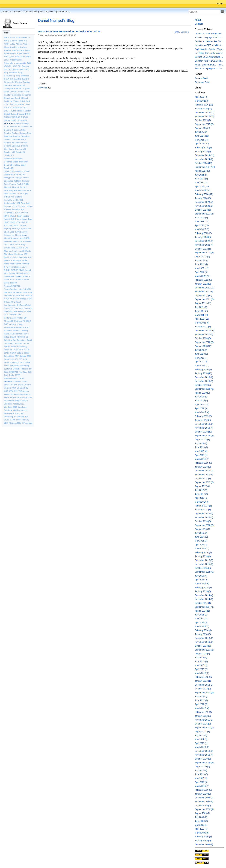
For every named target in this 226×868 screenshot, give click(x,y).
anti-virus (22, 47)
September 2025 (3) (204, 124)
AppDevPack (18, 50)
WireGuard (9, 413)
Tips (25, 372)
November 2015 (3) (204, 564)
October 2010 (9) (203, 759)
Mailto (28, 251)
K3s (6, 225)
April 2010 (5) (201, 782)
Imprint (220, 4)
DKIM (28, 114)
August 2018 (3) (202, 440)
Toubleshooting (11, 378)
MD (26, 254)
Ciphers (27, 88)
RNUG (13, 337)
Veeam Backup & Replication (17, 394)
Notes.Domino (11, 289)
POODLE (27, 321)
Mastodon (19, 254)
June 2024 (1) (201, 179)
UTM (11, 391)
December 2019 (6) (204, 377)
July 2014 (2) (201, 615)
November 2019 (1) (204, 381)
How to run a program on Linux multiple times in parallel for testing (209, 69)
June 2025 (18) (202, 136)
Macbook (13, 251)
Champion (9, 88)
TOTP (17, 375)
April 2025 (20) (202, 144)
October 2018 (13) (203, 432)
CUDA (22, 101)
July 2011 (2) (201, 735)
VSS (30, 397)
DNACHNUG (10, 117)
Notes (19, 276)
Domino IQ (9, 143)
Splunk (23, 356)
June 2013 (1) (201, 661)
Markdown (9, 254)
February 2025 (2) (203, 148)
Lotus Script (21, 245)
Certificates (17, 82)
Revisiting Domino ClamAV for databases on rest (209, 53)
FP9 (6, 194)
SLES (27, 350)
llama (15, 241)
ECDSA (22, 174)
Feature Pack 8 (16, 184)
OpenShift (18, 308)
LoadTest (27, 241)
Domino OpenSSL (12, 146)
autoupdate (21, 63)
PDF (20, 315)
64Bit (6, 38)
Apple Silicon (23, 53)
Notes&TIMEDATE (12, 286)
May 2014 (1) (201, 619)
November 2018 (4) (204, 428)
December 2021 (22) (204, 288)
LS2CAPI (20, 248)
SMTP (7, 353)
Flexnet (16, 187)
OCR (12, 299)
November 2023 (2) (204, 206)
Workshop (19, 413)
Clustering (16, 95)
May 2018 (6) (201, 451)
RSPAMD (21, 337)
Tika (6, 372)
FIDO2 (27, 184)
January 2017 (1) (203, 510)
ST (20, 359)
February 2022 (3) (203, 280)
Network (26, 264)
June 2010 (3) (201, 774)
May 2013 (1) (201, 665)
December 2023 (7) (204, 202)
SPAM (27, 353)
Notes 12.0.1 (10, 280)
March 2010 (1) (202, 786)
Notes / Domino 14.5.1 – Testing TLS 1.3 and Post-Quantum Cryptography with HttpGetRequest (209, 65)
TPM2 (22, 378)
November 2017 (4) (204, 475)
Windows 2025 (11, 407)
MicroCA (8, 260)
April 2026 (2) (201, 97)
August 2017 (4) (202, 486)
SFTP (13, 350)
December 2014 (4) (204, 595)
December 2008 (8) (204, 844)
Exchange (9, 181)
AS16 (12, 57)
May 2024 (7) (201, 183)
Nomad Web (10, 276)
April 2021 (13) (202, 319)
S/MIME (16, 369)
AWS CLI (17, 66)
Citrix (7, 92)
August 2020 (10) (203, 346)
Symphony (24, 366)
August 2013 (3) (202, 654)
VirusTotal (15, 397)
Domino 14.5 (27, 127)
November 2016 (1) (204, 517)
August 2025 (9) (202, 128)
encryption (9, 178)
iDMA (7, 216)
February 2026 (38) (204, 105)
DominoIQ (9, 168)
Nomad (12, 273)
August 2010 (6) (202, 767)
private (20, 324)
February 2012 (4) (203, 712)
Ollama (7, 302)
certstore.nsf (19, 85)
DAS (25, 108)
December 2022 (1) (204, 241)
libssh (18, 235)
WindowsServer (20, 410)
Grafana (19, 197)
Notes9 (13, 283)
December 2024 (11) (204, 155)
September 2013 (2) (204, 650)
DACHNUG (19, 104)
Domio (26, 171)
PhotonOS (9, 321)
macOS (21, 251)
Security (18, 343)
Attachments (16, 60)
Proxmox (20, 327)
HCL (17, 200)
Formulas (18, 190)
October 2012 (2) (203, 689)
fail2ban (18, 181)
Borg (20, 73)
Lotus (12, 245)
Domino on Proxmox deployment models (209, 34)
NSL (23, 296)
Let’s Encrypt (21, 232)
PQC (6, 324)
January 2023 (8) (203, 237)
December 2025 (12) (204, 113)
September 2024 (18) (205, 167)
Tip (21, 372)
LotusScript (9, 248)
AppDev (8, 50)
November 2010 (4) (204, 755)
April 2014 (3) (201, 623)
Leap (12, 232)
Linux (24, 235)
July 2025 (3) (201, 132)
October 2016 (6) (203, 521)
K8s (24, 225)
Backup (8, 69)
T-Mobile (24, 369)
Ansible (14, 47)
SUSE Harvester (11, 366)
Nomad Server (23, 273)
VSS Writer (9, 401)
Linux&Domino (11, 238)
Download (9, 174)
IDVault (13, 216)
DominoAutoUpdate (13, 159)
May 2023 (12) (202, 222)
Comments (43, 88)
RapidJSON (9, 334)
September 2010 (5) (204, 763)
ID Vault (24, 213)
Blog (27, 69)
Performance (10, 318)
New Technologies (12, 267)
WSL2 (7, 420)
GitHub (7, 197)
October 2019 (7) (203, 385)
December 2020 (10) (204, 331)
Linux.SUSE (24, 238)
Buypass (25, 76)
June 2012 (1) (201, 700)
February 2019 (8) (203, 416)
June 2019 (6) (201, 401)
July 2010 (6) (201, 770)
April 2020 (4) (201, 362)
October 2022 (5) (203, 249)
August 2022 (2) (202, 257)
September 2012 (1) (204, 693)
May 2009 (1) (201, 825)
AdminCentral (17, 41)
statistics (15, 362)
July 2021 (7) (201, 307)
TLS (30, 372)
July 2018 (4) (201, 443)
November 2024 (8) (204, 159)
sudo (22, 362)
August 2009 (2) (202, 813)
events (26, 178)
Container (26, 95)
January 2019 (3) (203, 420)
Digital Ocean (10, 114)
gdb (26, 194)
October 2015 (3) (203, 568)
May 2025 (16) (202, 140)
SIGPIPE (20, 350)
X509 (12, 420)
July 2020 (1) (201, 350)
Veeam (26, 391)
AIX (25, 41)
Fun (22, 194)
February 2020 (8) (203, 369)
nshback (8, 292)
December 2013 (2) (204, 638)
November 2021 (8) (204, 292)
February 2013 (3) (203, 677)
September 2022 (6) (204, 253)
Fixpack (8, 187)
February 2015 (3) (203, 588)
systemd (8, 369)
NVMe (7, 299)
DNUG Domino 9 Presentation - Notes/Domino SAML (70, 32)
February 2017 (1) (203, 506)
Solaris (20, 353)
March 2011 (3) (202, 747)
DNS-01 (24, 117)
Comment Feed (202, 82)
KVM (14, 229)
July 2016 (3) (201, 533)
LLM (20, 241)
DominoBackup (11, 162)
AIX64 (7, 44)
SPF (17, 356)
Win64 (25, 401)
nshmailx (8, 296)
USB (6, 391)
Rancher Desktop (21, 331)
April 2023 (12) (202, 225)
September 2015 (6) (204, 572)
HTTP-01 (22, 206)
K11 (28, 222)
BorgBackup (10, 76)
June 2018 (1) (201, 447)
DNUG (7, 120)
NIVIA (21, 270)
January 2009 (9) (203, 841)
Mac (6, 251)
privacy (13, 324)
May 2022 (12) (202, 268)
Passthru (13, 315)
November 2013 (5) (204, 642)
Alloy (13, 44)
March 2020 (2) (202, 366)
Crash (18, 98)
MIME (25, 260)
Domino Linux (21, 143)
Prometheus (10, 327)
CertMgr (26, 82)
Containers (9, 98)
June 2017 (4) (201, 494)
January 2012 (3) (203, 716)
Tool (6, 375)
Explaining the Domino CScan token (209, 49)
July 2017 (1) (201, 490)
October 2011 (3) (203, 724)
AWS (29, 63)
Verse (7, 397)
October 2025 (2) (203, 120)
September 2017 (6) (204, 482)
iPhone (18, 219)
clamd (21, 92)
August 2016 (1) (202, 529)
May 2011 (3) (201, 739)
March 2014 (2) (202, 626)
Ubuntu (27, 385)
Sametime (22, 340)
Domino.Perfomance (13, 171)
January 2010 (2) (203, 794)
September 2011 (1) (204, 728)
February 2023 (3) (203, 233)
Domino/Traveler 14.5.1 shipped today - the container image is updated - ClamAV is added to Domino (209, 61)
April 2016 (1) (201, 545)
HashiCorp (9, 200)
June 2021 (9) (201, 311)
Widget (18, 401)
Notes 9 (20, 280)
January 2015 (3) (203, 591)
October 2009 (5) (203, 806)
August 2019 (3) (202, 393)
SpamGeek (9, 356)
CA (12, 79)
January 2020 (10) (203, 373)
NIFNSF (15, 270)
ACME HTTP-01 (23, 38)
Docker (24, 120)
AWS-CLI (8, 66)
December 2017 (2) (204, 471)
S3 (27, 337)
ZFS (6, 423)
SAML (30, 340)
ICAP (18, 213)
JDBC (7, 222)
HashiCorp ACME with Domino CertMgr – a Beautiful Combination (209, 45)
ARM (6, 57)
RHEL (7, 337)
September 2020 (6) (204, 342)
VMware (24, 397)
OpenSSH (28, 308)
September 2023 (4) (204, 214)
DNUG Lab (15, 120)
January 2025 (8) (203, 151)
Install (7, 219)
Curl (28, 101)
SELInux (27, 343)
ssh (12, 359)
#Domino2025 (15, 423)
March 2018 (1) (202, 459)
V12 (20, 391)
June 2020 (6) (201, 354)
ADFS (7, 41)
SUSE (28, 362)
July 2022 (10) (201, 260)
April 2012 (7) (201, 704)
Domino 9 (8, 130)
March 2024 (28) (203, 190)
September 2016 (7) (204, 525)
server (7, 346)
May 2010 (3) (201, 778)
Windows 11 (19, 404)
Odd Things (21, 299)
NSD (29, 289)
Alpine (19, 44)
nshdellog (28, 292)
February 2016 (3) (203, 552)
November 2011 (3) (204, 720)
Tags (6, 33)
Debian (28, 111)
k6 (21, 225)
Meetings (23, 257)
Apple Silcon (10, 53)
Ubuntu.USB (23, 388)
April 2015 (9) (201, 580)
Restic (26, 334)
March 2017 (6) (202, 502)
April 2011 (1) (201, 743)
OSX (29, 311)
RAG (27, 327)
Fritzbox (12, 194)
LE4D (7, 232)
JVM (18, 222)
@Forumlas (27, 423)
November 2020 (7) (204, 334)
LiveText (8, 241)
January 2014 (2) (203, 634)
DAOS (27, 104)
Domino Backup (11, 133)
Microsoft (17, 260)
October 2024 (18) (203, 163)
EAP (16, 174)
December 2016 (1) (204, 514)
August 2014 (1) (202, 611)
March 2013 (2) (202, 673)
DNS (18, 117)
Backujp (26, 66)
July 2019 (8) (201, 397)
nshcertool (18, 292)
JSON (13, 222)
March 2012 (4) (202, 708)
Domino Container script (15, 139)
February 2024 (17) (204, 194)
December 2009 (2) (204, 798)
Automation (9, 63)
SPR (29, 356)
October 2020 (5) (203, 338)
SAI (14, 340)
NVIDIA (29, 296)
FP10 (29, 190)
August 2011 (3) (202, 732)
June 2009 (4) (201, 821)
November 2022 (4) (204, 245)
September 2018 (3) (204, 436)
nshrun (17, 296)
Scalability (9, 343)
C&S (11, 104)
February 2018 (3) (203, 463)
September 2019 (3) (204, 389)
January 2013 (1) (203, 681)
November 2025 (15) (204, 116)
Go (13, 197)
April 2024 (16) (202, 187)
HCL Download (23, 203)
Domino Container (22, 136)
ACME (13, 38)
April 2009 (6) (201, 829)
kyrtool (24, 229)
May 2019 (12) (202, 405)
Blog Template (11, 73)
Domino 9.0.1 (20, 130)
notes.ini (22, 289)
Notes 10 (27, 276)
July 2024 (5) (201, 175)
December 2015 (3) (204, 560)
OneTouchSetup (24, 305)
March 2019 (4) (202, 412)
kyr (18, 229)
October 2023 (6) (203, 210)
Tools (11, 375)
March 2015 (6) (202, 584)
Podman (18, 321)
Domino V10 (21, 149)
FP (25, 190)
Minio (7, 264)
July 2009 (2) (201, 817)
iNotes (26, 216)
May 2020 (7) (201, 358)
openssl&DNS (20, 311)
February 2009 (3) (203, 837)
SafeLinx (8, 340)
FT (18, 194)
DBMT (7, 111)
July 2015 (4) (201, 576)
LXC (26, 248)
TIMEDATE (14, 372)
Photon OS (22, 318)
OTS (6, 315)
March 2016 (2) (202, 549)
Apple (28, 50)
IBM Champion (13, 210)
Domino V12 (10, 152)
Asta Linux (20, 57)
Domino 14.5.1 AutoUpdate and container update (209, 57)
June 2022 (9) (201, 264)
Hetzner (8, 206)
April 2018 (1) (201, 455)
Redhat (19, 334)
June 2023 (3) (201, 218)
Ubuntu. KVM (10, 388)
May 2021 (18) (202, 315)
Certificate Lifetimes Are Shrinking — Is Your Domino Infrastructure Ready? (209, 41)
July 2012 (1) (201, 697)
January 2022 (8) (203, 284)
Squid (7, 359)
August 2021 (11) (203, 303)
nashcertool (15, 264)
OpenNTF (8, 308)
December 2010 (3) (204, 751)
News (24, 267)
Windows (8, 404)
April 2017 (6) (201, 498)
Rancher (8, 331)
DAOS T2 (8, 108)
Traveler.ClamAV (20, 382)
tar (30, 369)
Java (30, 219)
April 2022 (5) (201, 272)
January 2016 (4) (203, 556)
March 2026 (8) (202, 101)
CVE (6, 104)
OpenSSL (8, 311)
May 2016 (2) (201, 541)
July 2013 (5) (201, 658)
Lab (30, 229)
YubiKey (25, 420)
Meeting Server (11, 257)
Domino (8, 123)
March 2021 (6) (202, 323)
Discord (21, 114)
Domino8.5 (9, 155)
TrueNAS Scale (16, 385)
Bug (18, 76)
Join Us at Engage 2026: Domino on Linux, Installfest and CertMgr (209, 38)
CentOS (17, 79)
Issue (25, 219)
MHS (30, 257)
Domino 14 (15, 127)
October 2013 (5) (203, 646)
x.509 (18, 420)
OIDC (29, 299)
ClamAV (14, 92)
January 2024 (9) (203, 198)
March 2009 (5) (202, 833)
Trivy (6, 385)
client (27, 92)
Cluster (7, 95)
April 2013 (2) (201, 669)
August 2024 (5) (202, 171)
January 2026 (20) (203, 109)
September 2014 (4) (204, 607)
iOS (12, 219)
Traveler (8, 382)
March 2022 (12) (203, 276)
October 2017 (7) (203, 479)
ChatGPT (18, 88)
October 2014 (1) (203, 603)
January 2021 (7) (203, 327)
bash (22, 69)
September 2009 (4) (204, 809)
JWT (23, 222)
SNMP (13, 353)
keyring (7, 229)
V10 (16, 391)
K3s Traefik (14, 225)
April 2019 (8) (201, 408)
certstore (8, 85)
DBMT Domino (17, 111)
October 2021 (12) (203, 296)
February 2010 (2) (203, 790)
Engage (18, 178)
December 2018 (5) (204, 424)
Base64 (15, 69)
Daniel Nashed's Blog (56, 20)
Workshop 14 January (14, 417)
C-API (7, 79)
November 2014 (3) (204, 599)
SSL (16, 359)
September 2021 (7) (204, 299)
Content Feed (201, 78)
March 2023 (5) (202, 229)
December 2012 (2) (204, 685)
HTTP (14, 206)
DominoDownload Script (15, 165)
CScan (16, 101)
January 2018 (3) (203, 467)
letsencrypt (9, 235)
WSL (27, 417)
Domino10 (21, 152)
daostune (17, 108)
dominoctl (24, 162)
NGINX (7, 270)
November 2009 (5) (204, 802)
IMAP (20, 216)
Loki (6, 245)
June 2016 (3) (201, 537)
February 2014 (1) (203, 630)
